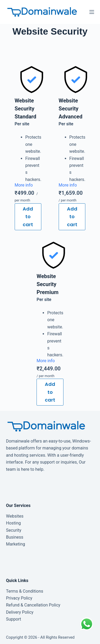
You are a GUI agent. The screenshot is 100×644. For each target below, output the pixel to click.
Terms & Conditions (25, 591)
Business (15, 537)
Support (14, 619)
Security (14, 530)
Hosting (14, 523)
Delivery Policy (20, 612)
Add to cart (28, 217)
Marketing (16, 544)
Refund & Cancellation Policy (33, 605)
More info (24, 185)
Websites (15, 516)
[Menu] (92, 12)
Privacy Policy (19, 598)
